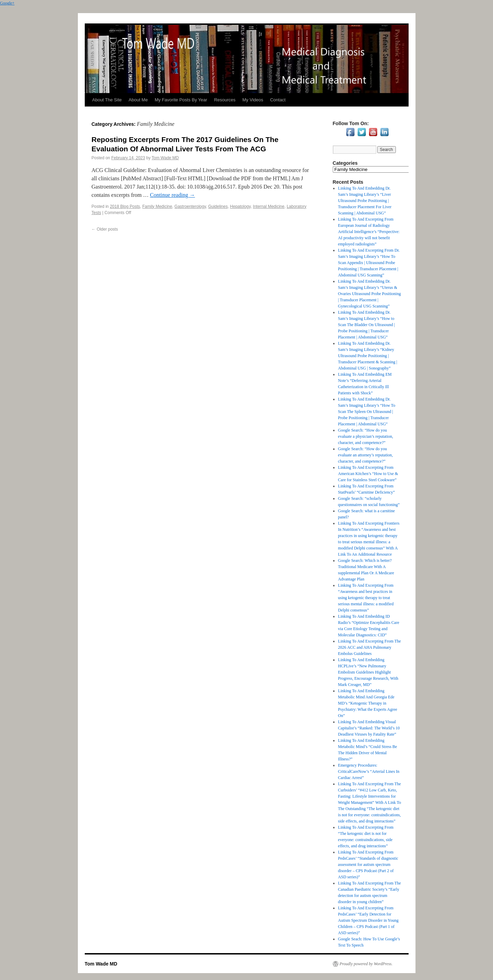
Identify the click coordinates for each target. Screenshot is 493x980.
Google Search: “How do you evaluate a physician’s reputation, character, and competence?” (366, 436)
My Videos (253, 100)
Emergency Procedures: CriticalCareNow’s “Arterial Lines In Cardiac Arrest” (369, 771)
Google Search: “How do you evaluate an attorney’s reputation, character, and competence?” (365, 455)
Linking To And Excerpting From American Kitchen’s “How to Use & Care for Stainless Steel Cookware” (368, 474)
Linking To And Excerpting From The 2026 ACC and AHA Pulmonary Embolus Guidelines (369, 647)
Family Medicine (157, 206)
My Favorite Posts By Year (181, 100)
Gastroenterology (190, 206)
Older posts (105, 229)
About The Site (107, 100)
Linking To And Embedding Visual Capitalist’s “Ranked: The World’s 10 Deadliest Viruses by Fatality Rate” (369, 728)
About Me (138, 100)
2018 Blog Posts (125, 206)
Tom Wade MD (165, 158)
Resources (225, 100)
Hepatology (240, 206)
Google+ (7, 3)
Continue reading (172, 195)
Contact (278, 100)
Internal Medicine (269, 206)
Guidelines (218, 206)
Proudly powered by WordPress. (366, 964)
